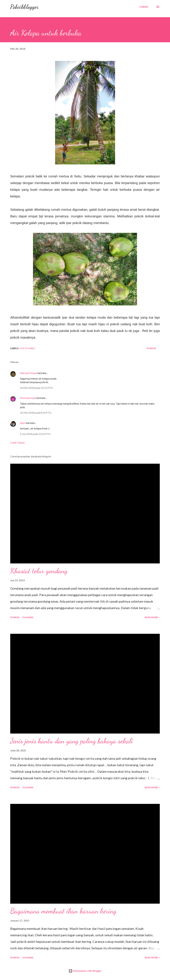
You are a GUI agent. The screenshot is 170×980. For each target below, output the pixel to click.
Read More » (152, 617)
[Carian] (144, 7)
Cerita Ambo (27, 348)
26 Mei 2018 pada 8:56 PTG (36, 413)
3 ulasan (28, 787)
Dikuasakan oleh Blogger (85, 971)
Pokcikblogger (24, 7)
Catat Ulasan (17, 442)
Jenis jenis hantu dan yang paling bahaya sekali (72, 741)
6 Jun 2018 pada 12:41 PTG (35, 434)
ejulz (23, 423)
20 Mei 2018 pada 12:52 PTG (36, 388)
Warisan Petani (28, 373)
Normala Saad (28, 398)
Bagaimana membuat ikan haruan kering (63, 911)
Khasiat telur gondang (39, 571)
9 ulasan (28, 617)
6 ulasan (28, 957)
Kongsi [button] (151, 348)
